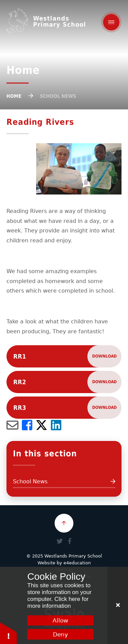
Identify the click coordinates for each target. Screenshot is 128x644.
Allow (60, 620)
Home (14, 96)
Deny (60, 634)
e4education (77, 563)
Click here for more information (58, 602)
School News (58, 96)
